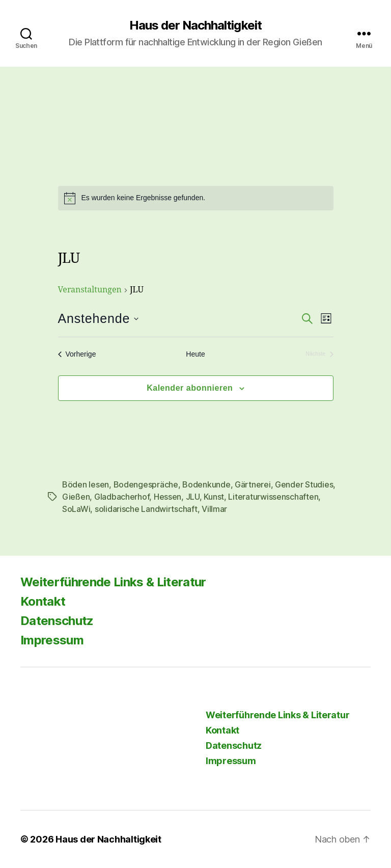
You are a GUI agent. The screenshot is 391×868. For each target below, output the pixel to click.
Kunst (214, 497)
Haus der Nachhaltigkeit (195, 25)
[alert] (196, 198)
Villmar (214, 509)
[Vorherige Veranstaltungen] (77, 354)
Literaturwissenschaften (273, 497)
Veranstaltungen (90, 290)
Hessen (167, 497)
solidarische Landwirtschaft (146, 509)
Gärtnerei (253, 484)
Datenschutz (57, 621)
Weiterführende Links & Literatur (113, 582)
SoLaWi (76, 509)
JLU (193, 497)
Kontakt (43, 601)
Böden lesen (86, 484)
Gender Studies (304, 484)
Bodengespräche (146, 484)
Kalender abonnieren (190, 388)
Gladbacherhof (122, 497)
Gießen (76, 497)
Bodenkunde (206, 484)
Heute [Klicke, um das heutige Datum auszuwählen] (195, 354)
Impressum (52, 640)
